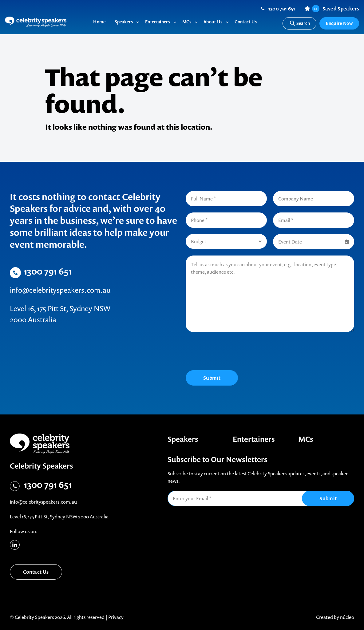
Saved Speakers (336, 9)
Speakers (183, 439)
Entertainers (254, 439)
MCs (306, 439)
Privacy (116, 617)
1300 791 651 (282, 9)
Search (300, 23)
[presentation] (232, 352)
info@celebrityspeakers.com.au (60, 290)
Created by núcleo (335, 617)
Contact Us (36, 572)
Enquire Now (339, 23)
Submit (212, 378)
